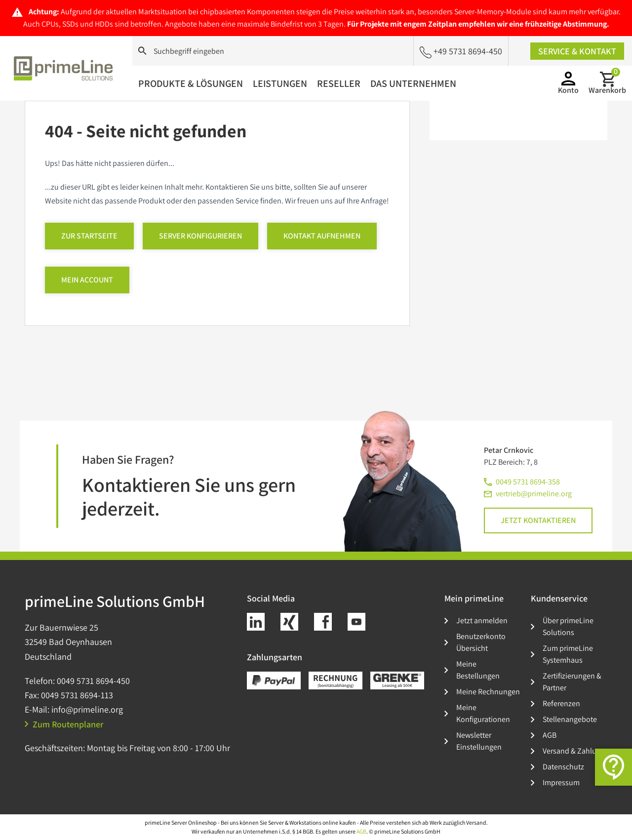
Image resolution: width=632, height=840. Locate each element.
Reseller (339, 83)
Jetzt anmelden (482, 620)
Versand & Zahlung (574, 751)
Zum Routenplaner (64, 724)
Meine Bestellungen (478, 670)
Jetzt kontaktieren (538, 520)
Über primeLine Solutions (568, 626)
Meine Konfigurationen (483, 713)
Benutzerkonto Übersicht (481, 642)
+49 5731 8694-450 (461, 52)
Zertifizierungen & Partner (572, 682)
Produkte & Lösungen (191, 83)
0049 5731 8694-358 (528, 482)
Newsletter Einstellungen (479, 741)
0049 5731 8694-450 (93, 681)
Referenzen (561, 703)
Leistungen (280, 83)
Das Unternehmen (413, 83)
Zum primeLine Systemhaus (568, 654)
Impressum (561, 782)
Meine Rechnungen (488, 692)
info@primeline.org (87, 709)
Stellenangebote (570, 719)
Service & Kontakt (577, 51)
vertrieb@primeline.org (534, 494)
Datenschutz (563, 767)
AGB (550, 735)
